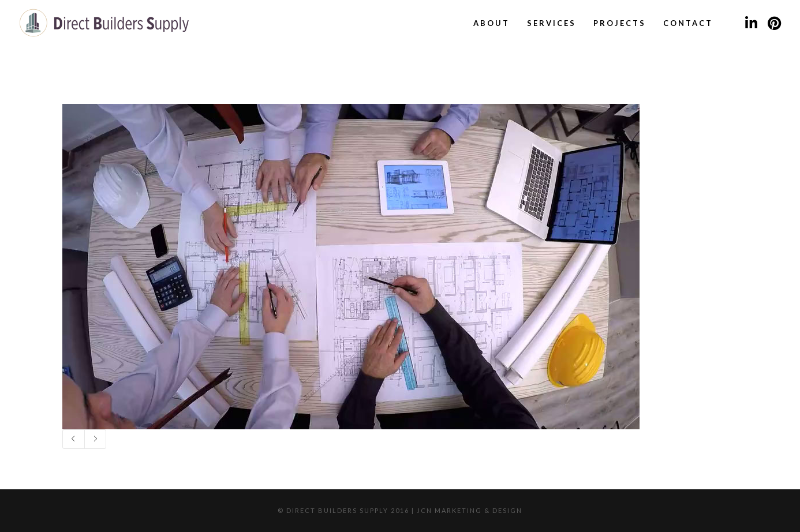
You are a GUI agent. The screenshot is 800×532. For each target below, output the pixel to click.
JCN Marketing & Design (470, 510)
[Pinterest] (774, 23)
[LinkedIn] (751, 23)
